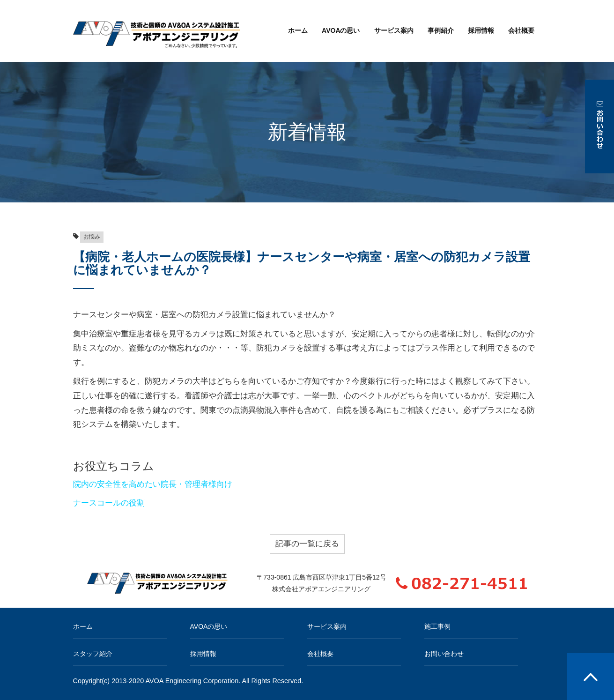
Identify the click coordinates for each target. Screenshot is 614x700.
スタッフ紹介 (93, 654)
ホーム (298, 30)
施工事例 (437, 626)
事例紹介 (441, 30)
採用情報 (481, 30)
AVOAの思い (341, 30)
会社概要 (521, 30)
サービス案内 (394, 30)
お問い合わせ (444, 654)
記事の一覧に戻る (307, 544)
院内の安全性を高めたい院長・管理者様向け (153, 484)
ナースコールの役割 (109, 503)
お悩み (92, 237)
